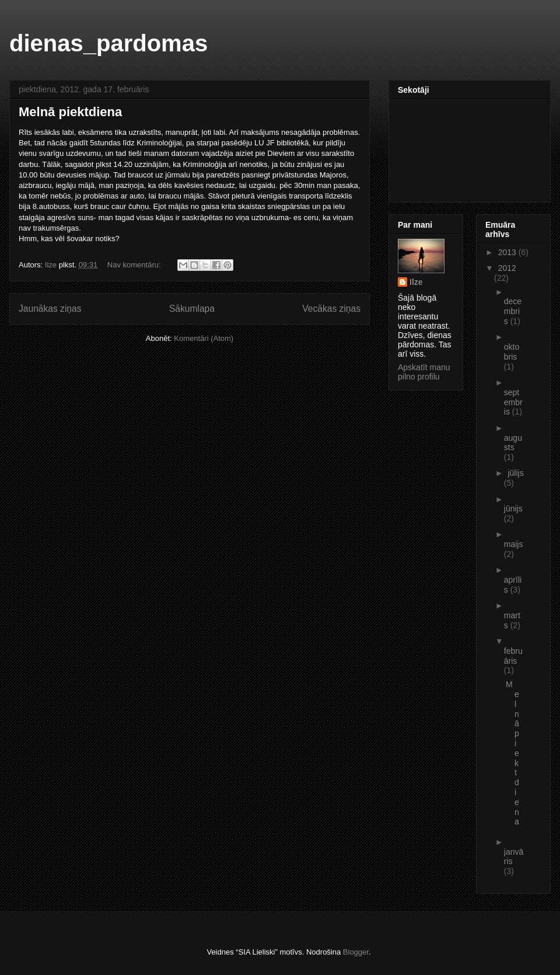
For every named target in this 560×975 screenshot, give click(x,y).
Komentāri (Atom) (204, 338)
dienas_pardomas (108, 43)
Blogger (356, 952)
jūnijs (513, 509)
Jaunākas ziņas (50, 309)
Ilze (416, 282)
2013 (508, 252)
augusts (513, 443)
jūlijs (515, 473)
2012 (507, 268)
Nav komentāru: (135, 265)
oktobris (512, 352)
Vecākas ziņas (331, 309)
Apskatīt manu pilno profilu (424, 372)
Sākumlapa (192, 309)
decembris (513, 311)
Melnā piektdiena (70, 112)
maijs (514, 544)
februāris (513, 656)
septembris (513, 402)
